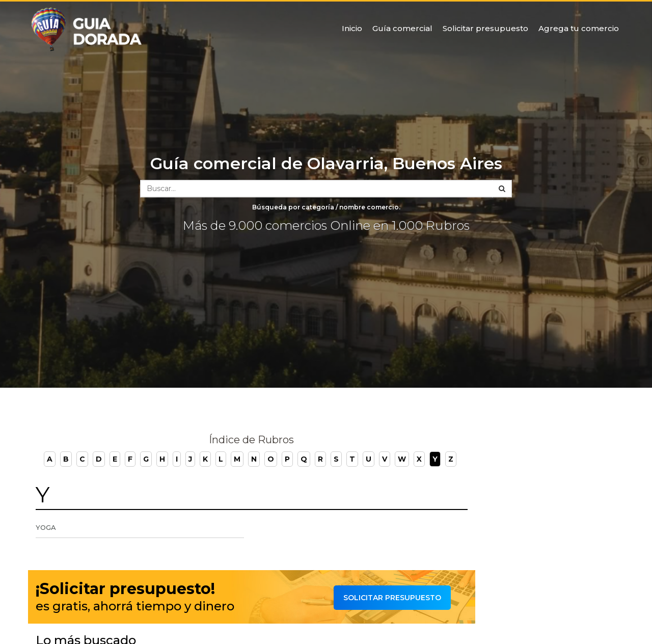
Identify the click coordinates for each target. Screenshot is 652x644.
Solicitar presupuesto (485, 28)
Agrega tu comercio (579, 28)
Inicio (352, 28)
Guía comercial (402, 28)
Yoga (46, 527)
